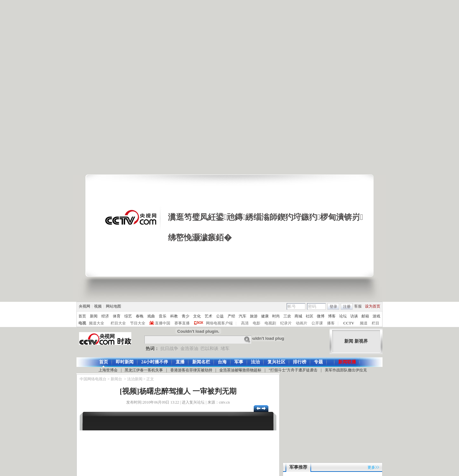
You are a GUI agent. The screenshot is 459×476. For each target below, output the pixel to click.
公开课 (317, 323)
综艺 (128, 316)
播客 (331, 323)
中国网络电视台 (93, 379)
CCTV (349, 323)
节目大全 (138, 323)
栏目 (375, 323)
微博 (321, 316)
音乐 (163, 316)
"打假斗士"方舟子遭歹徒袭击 (293, 370)
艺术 (208, 316)
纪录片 (286, 323)
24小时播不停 (155, 362)
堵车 (225, 349)
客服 (358, 306)
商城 (298, 316)
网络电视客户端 (219, 323)
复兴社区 (276, 362)
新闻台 (116, 379)
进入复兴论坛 (193, 402)
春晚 (140, 316)
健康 (265, 316)
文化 (197, 316)
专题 (318, 362)
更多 (371, 467)
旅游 (254, 316)
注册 (347, 307)
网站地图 (113, 306)
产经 (231, 316)
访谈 (354, 316)
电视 (82, 323)
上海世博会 (108, 370)
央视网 (84, 306)
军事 (239, 362)
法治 (255, 362)
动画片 (302, 323)
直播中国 (163, 323)
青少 (186, 316)
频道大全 (97, 323)
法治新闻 (135, 379)
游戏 (376, 316)
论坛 (343, 316)
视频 (98, 306)
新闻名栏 (201, 362)
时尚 (276, 316)
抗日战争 (169, 349)
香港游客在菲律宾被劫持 (191, 370)
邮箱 (365, 316)
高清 (245, 323)
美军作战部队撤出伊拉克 (346, 370)
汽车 (243, 316)
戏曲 (151, 316)
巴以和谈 (209, 349)
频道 (364, 323)
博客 (332, 316)
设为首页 (373, 306)
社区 (310, 316)
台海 (222, 362)
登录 (333, 307)
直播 (180, 362)
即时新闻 (125, 362)
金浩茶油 (189, 349)
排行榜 (300, 362)
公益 (220, 316)
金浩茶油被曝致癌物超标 (240, 370)
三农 (287, 316)
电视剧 (270, 323)
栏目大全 (118, 323)
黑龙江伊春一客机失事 (144, 370)
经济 (105, 316)
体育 (117, 316)
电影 (257, 323)
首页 (82, 316)
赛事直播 (182, 323)
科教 (174, 316)
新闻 (94, 316)
